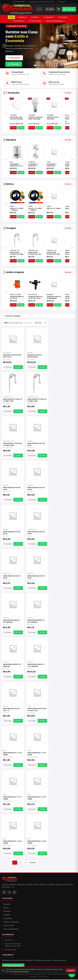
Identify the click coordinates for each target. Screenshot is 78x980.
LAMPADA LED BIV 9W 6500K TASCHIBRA (35, 119)
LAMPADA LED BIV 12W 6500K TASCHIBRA (53, 119)
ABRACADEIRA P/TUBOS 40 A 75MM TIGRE (35, 254)
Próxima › (33, 863)
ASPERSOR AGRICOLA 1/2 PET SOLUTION (35, 298)
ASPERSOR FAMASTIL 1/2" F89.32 (17, 298)
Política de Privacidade (21, 971)
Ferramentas (19, 21)
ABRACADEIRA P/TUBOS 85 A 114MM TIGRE (54, 254)
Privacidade (33, 977)
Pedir (21, 128)
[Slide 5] (44, 65)
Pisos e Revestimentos (56, 21)
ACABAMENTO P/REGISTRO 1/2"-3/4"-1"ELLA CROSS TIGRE (52, 166)
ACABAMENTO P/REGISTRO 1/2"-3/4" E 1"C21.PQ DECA (17, 166)
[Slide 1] (35, 65)
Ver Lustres (14, 58)
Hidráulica (22, 17)
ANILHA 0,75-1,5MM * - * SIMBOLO (17, 210)
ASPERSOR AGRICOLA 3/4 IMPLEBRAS (54, 298)
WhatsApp (14, 64)
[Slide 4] (42, 65)
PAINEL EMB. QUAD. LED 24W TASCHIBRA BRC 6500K (17, 119)
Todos (11, 17)
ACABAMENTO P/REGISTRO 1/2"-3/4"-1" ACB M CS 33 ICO (35, 166)
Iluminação (49, 17)
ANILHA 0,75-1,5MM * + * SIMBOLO (35, 210)
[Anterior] (4, 46)
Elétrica (36, 17)
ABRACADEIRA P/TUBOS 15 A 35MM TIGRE (16, 254)
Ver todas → (69, 94)
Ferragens (63, 17)
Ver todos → (69, 141)
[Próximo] (74, 46)
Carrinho (13, 128)
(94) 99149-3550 (19, 2)
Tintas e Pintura (36, 21)
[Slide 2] (38, 65)
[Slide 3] (40, 65)
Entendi (71, 970)
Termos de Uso (44, 977)
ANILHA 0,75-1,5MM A (54, 209)
